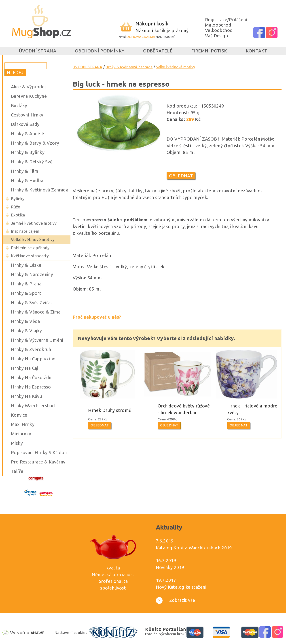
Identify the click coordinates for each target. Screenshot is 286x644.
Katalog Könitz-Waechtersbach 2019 (194, 548)
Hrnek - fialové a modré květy (252, 409)
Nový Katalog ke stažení (181, 587)
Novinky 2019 (170, 567)
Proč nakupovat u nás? (97, 317)
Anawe (37, 633)
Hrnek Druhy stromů (110, 410)
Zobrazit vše (176, 600)
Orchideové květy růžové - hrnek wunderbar (184, 409)
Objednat (181, 176)
